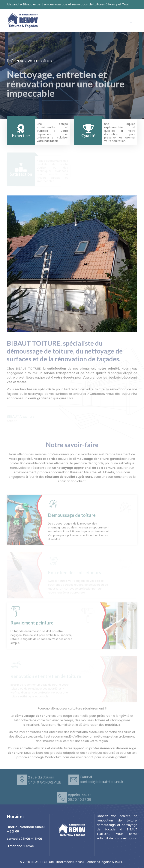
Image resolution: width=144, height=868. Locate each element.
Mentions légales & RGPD (105, 862)
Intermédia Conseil (70, 862)
